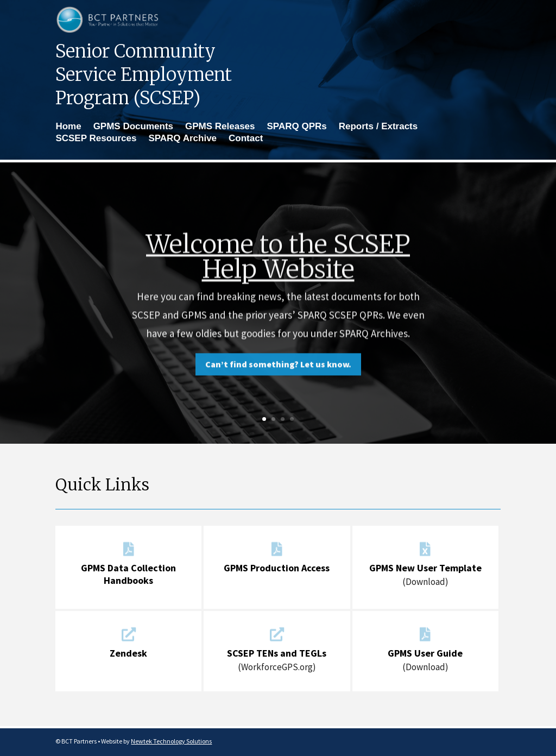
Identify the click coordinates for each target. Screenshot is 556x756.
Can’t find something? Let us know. (278, 375)
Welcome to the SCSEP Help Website (278, 268)
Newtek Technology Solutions (171, 741)
